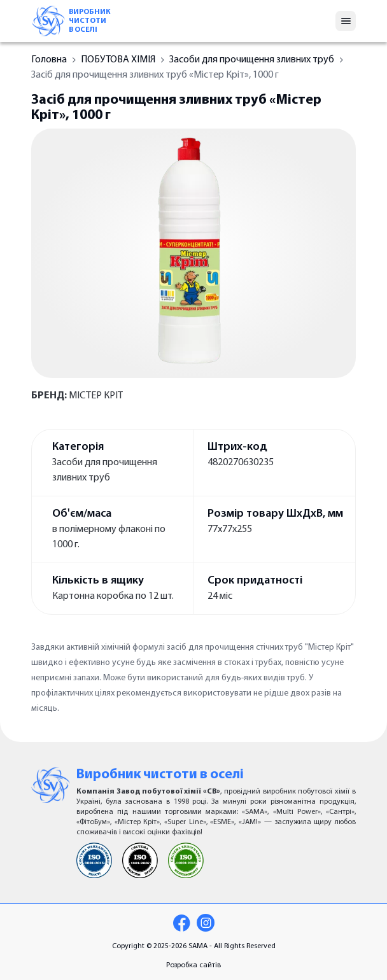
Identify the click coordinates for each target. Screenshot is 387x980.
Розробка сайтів (193, 965)
